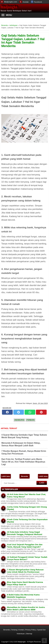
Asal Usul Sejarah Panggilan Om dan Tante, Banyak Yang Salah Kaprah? (25, 546)
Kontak (26, 2)
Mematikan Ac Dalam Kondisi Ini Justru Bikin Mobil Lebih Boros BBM (26, 608)
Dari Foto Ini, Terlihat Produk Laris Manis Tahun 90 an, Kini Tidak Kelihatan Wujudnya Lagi (23, 462)
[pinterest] (41, 412)
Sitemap (29, 634)
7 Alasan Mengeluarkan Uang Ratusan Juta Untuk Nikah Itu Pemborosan (25, 571)
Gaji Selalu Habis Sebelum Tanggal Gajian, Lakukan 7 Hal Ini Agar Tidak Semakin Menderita (23, 41)
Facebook (38, 2)
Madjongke (9, 7)
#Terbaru (30, 420)
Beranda (24, 476)
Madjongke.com (11, 2)
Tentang (14, 630)
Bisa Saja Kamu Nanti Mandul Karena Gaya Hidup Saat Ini (25, 583)
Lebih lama (43, 476)
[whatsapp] (30, 412)
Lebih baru (6, 476)
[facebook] (7, 412)
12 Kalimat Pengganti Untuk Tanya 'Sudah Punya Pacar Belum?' (27, 558)
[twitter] (19, 412)
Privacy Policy (31, 630)
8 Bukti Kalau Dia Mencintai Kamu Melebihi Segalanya (23, 596)
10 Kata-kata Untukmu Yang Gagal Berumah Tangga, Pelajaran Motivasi (25, 533)
